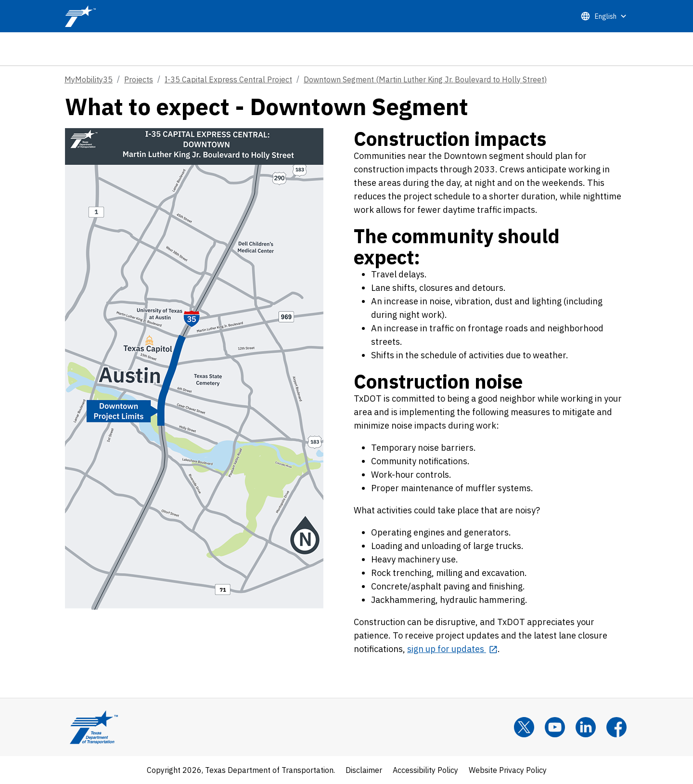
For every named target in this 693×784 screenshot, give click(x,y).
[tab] (603, 49)
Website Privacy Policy (508, 770)
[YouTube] (555, 727)
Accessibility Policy (425, 770)
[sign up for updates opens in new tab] (452, 649)
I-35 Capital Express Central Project (228, 79)
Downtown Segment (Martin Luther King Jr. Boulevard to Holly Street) (425, 79)
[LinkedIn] (586, 727)
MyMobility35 (89, 79)
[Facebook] (616, 727)
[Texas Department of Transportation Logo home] (94, 727)
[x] (524, 727)
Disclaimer (364, 770)
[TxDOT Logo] (80, 16)
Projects (139, 79)
